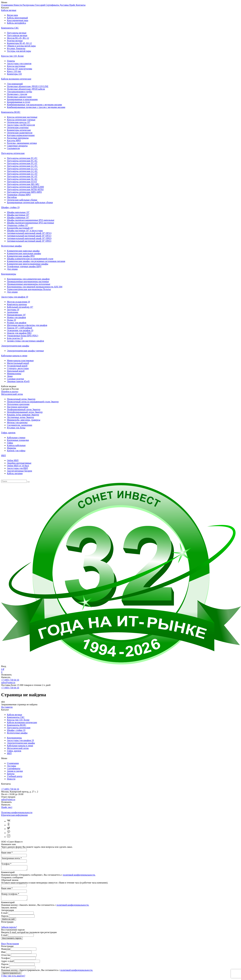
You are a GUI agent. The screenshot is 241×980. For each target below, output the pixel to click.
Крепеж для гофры (16, 451)
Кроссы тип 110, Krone (12, 56)
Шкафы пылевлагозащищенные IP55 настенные (31, 223)
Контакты (81, 5)
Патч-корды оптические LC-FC (22, 166)
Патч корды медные (17, 33)
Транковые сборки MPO (19, 195)
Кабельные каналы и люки (14, 356)
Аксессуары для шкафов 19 (15, 297)
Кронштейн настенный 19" (20, 228)
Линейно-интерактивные (19, 463)
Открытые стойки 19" (18, 225)
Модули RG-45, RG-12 (18, 38)
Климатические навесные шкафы (23, 251)
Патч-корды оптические (13, 153)
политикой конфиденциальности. (79, 876)
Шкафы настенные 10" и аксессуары (25, 231)
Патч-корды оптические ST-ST (22, 182)
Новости (18, 5)
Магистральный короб (18, 363)
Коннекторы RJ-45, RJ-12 (19, 43)
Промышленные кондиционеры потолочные (29, 284)
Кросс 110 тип (14, 71)
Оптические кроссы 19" (19, 122)
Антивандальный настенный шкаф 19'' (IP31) (29, 236)
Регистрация (13, 945)
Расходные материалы (18, 138)
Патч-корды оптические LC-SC (22, 171)
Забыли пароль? (9, 929)
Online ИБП (13, 460)
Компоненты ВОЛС (11, 112)
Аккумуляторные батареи (19, 471)
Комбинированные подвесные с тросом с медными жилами (36, 107)
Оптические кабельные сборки (22, 200)
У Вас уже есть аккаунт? (13, 977)
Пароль (5, 918)
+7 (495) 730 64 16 (10, 680)
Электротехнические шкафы (15, 346)
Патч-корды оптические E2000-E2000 (25, 187)
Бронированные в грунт (19, 102)
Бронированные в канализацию (22, 99)
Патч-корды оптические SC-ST (22, 176)
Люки (10, 376)
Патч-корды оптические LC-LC (22, 169)
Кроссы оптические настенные (22, 117)
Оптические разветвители (20, 133)
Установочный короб (17, 366)
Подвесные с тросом (17, 94)
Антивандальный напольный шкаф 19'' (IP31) (29, 233)
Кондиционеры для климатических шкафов (28, 279)
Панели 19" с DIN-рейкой (19, 328)
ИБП (3, 455)
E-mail (4, 915)
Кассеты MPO (14, 140)
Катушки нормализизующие (21, 135)
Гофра (10, 443)
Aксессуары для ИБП (17, 468)
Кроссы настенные (16, 66)
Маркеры (12, 448)
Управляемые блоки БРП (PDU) (23, 336)
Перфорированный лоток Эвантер (24, 409)
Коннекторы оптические (19, 130)
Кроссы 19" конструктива (20, 69)
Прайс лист (7, 807)
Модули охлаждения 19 (18, 302)
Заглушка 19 (13, 310)
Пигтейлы (12, 197)
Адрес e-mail (7, 963)
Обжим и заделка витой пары (21, 46)
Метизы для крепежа (17, 422)
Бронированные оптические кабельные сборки (30, 202)
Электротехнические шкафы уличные (25, 351)
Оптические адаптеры (18, 127)
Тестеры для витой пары (19, 51)
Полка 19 (11, 320)
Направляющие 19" (16, 315)
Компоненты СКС (10, 28)
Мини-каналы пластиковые (20, 361)
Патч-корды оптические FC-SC (22, 161)
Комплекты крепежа (17, 304)
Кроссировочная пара (18, 20)
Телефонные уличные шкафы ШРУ (24, 266)
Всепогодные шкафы (11, 246)
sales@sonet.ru (8, 682)
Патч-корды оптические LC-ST (22, 174)
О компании (7, 5)
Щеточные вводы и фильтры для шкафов (27, 325)
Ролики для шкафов (17, 323)
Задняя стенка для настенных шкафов (25, 341)
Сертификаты (53, 5)
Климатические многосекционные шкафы (28, 264)
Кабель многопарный (17, 18)
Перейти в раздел (10, 391)
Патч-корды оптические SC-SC (22, 179)
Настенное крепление (18, 407)
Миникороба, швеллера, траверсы (24, 420)
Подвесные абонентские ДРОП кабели (26, 89)
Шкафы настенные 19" (18, 215)
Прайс (73, 5)
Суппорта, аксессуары (18, 368)
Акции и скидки (15, 771)
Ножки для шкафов (16, 317)
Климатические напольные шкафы (24, 253)
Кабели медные (9, 10)
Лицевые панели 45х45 (18, 381)
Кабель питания (15, 473)
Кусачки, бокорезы (16, 48)
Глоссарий (40, 5)
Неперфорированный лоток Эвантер (25, 412)
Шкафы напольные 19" (18, 212)
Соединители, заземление (20, 425)
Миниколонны (14, 374)
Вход (4, 945)
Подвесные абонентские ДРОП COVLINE (28, 86)
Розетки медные (15, 41)
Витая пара (12, 15)
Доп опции (12, 269)
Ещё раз (5, 969)
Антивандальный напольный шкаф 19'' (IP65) (29, 238)
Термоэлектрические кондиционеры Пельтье (29, 289)
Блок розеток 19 (15, 338)
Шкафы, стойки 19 (10, 207)
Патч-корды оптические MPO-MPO (24, 192)
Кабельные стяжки (16, 438)
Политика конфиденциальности (17, 812)
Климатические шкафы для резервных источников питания (36, 261)
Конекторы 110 (14, 74)
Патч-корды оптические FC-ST (22, 163)
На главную (7, 707)
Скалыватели (13, 148)
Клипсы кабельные (16, 445)
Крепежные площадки (18, 440)
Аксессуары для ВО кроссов (21, 125)
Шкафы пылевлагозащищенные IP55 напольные (31, 220)
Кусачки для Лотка (16, 428)
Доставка (64, 5)
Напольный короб (16, 371)
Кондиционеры (9, 274)
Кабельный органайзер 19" (20, 307)
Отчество (6, 957)
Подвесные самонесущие (19, 97)
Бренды (11, 774)
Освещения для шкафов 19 (20, 330)
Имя (3, 954)
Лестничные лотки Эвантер (20, 417)
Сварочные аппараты (17, 146)
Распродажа (29, 5)
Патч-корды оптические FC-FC (22, 158)
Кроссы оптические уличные (21, 120)
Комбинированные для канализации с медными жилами (34, 105)
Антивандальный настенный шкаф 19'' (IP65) (29, 241)
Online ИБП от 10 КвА (18, 466)
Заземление (13, 312)
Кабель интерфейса (16, 23)
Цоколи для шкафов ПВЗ (19, 333)
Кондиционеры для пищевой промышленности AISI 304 (35, 287)
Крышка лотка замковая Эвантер (23, 415)
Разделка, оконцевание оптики (22, 143)
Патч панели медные (17, 35)
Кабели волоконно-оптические (16, 79)
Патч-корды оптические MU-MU (23, 184)
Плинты (11, 61)
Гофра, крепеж (8, 433)
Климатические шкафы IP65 (21, 256)
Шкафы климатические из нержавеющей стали (30, 259)
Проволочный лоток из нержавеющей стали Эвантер (33, 402)
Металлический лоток (12, 394)
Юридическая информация (14, 815)
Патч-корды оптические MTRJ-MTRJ (25, 189)
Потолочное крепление (18, 404)
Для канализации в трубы (20, 92)
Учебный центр (15, 776)
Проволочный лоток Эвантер (21, 399)
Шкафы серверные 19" (18, 217)
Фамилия (6, 951)
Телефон (5, 960)
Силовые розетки (15, 379)
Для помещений (15, 84)
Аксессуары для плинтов (19, 63)
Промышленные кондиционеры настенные (28, 281)
